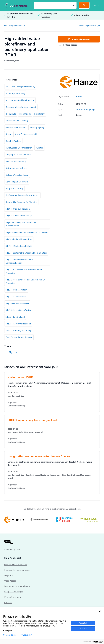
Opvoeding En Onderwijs (17, 182)
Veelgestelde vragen (14, 592)
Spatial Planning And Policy (18, 330)
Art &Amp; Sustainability (23, 87)
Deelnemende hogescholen (17, 586)
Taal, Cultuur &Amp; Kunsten (19, 337)
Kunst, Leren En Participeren (19, 148)
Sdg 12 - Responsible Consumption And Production (24, 271)
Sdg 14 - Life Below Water (17, 303)
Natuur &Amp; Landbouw (17, 175)
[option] (52, 520)
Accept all (83, 623)
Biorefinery (39, 114)
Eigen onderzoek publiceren (17, 570)
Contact (8, 602)
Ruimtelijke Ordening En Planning (21, 202)
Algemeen (12, 402)
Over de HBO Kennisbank (16, 564)
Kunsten (40, 148)
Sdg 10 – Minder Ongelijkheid (19, 246)
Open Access (10, 581)
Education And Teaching (17, 121)
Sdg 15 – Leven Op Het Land (18, 324)
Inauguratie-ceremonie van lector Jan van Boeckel (39, 456)
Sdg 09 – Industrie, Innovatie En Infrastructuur (27, 232)
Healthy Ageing (37, 127)
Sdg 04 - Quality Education (18, 209)
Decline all (83, 629)
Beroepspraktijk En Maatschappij (21, 107)
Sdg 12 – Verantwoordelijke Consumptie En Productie (25, 281)
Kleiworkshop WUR (20, 377)
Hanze (79, 96)
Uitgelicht (9, 575)
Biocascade (11, 114)
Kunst (8, 134)
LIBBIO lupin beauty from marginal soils (33, 420)
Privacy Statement (13, 597)
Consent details (10, 635)
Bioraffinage (25, 114)
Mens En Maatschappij (16, 161)
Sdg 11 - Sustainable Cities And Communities (26, 253)
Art (7, 87)
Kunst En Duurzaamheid (26, 134)
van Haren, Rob (12, 61)
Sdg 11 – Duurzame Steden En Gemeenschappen (19, 261)
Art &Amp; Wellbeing (15, 93)
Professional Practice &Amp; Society (22, 195)
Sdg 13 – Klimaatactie (16, 296)
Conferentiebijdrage (86, 109)
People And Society (14, 188)
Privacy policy (26, 635)
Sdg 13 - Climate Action (16, 290)
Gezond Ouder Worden (16, 127)
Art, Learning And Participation (20, 100)
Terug (16, 26)
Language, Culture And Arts (18, 154)
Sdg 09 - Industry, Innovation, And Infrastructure (21, 224)
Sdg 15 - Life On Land (15, 317)
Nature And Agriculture (16, 168)
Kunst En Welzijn (13, 141)
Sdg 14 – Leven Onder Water (18, 310)
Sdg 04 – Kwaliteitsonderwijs (19, 216)
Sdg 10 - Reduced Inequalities (19, 239)
